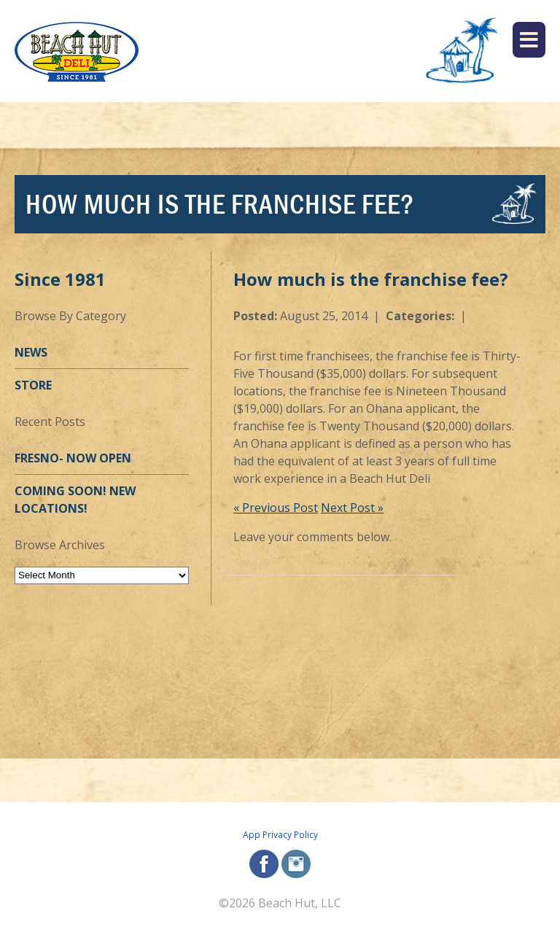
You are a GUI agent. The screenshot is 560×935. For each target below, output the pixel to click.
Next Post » (352, 508)
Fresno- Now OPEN (73, 458)
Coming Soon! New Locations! (75, 500)
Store (33, 385)
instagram (296, 864)
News (31, 352)
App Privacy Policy (280, 835)
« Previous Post (276, 508)
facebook (264, 864)
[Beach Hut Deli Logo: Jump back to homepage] (77, 51)
